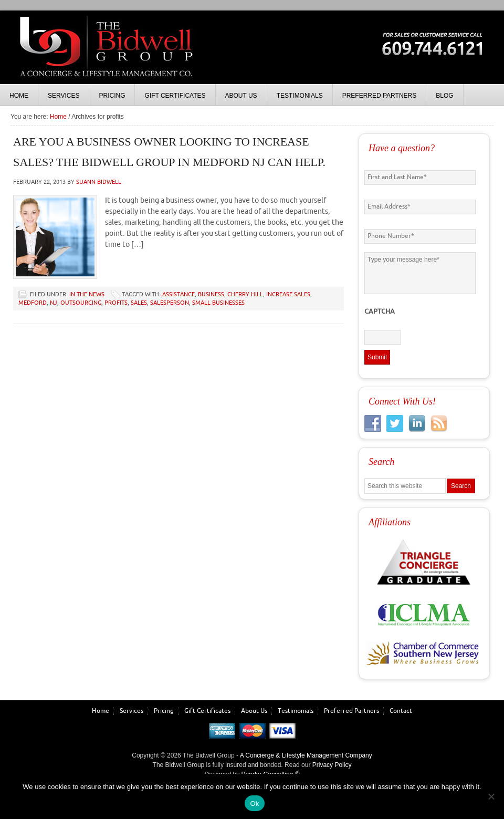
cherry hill (245, 294)
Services (132, 711)
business (211, 294)
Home (101, 711)
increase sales (288, 294)
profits (116, 303)
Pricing (164, 711)
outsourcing (81, 303)
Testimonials (296, 711)
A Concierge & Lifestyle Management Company (306, 755)
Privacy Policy (332, 765)
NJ (54, 303)
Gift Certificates (207, 711)
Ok (254, 804)
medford (33, 303)
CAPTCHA (380, 312)
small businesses (218, 303)
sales (139, 303)
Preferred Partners (351, 711)
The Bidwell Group (105, 58)
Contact (401, 711)
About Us (254, 711)
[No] (491, 796)
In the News (87, 294)
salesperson (170, 303)
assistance (178, 294)
